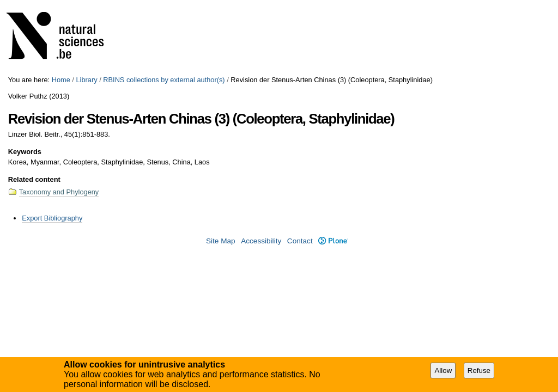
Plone (333, 241)
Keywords (25, 152)
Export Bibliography (52, 218)
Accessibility (261, 241)
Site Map (221, 241)
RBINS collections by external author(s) (164, 80)
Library (86, 80)
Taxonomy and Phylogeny (59, 192)
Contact (300, 241)
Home (61, 80)
